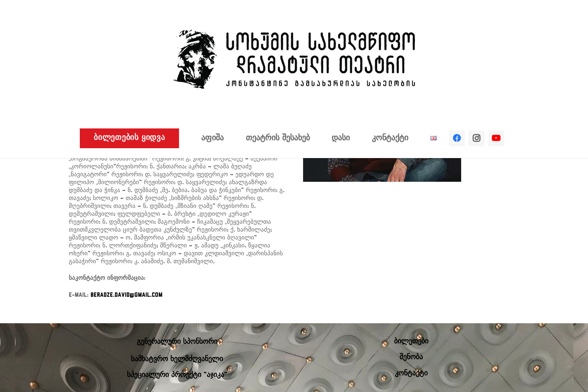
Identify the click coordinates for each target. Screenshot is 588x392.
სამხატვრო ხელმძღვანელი (177, 359)
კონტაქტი (411, 374)
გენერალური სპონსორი (177, 342)
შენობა (411, 357)
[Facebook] (457, 138)
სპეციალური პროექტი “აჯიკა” (177, 375)
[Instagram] (477, 138)
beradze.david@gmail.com (126, 295)
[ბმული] (294, 59)
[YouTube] (496, 138)
